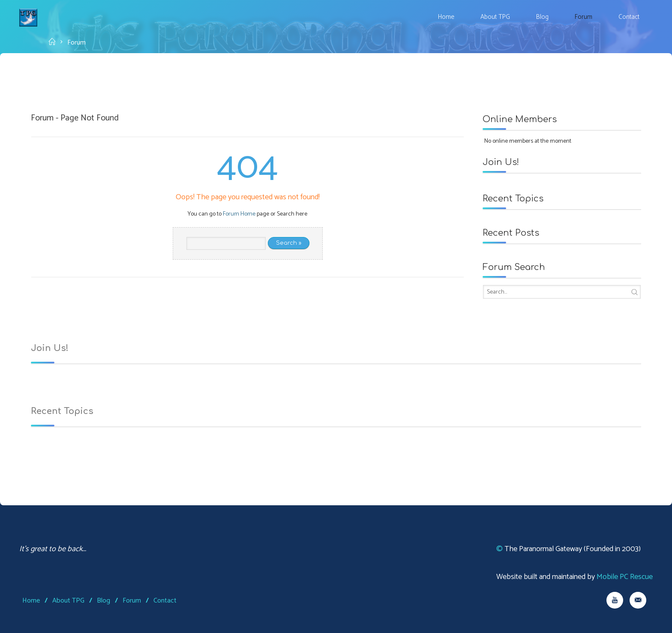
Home (31, 601)
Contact (165, 601)
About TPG (68, 601)
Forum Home (239, 214)
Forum (132, 601)
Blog (103, 601)
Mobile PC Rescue (625, 577)
